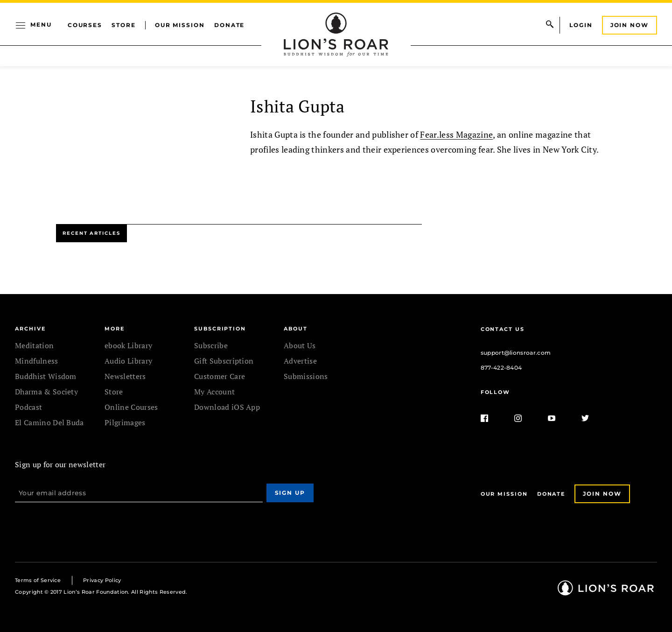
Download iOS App (227, 407)
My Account (214, 392)
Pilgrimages (125, 422)
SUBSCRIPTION (220, 329)
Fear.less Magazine (456, 134)
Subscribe (211, 345)
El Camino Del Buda (49, 422)
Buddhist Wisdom (46, 376)
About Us (300, 345)
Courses (85, 25)
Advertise (300, 361)
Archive (30, 329)
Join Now (630, 25)
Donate (230, 25)
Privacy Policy (102, 580)
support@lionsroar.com (516, 353)
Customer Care (220, 376)
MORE (115, 329)
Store (124, 25)
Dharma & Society (46, 392)
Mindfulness (37, 361)
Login (581, 25)
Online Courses (131, 407)
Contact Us (503, 329)
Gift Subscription (224, 361)
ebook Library (128, 345)
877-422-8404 (501, 368)
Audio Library (128, 361)
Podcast (28, 407)
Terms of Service (38, 580)
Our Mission (180, 25)
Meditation (34, 345)
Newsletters (125, 376)
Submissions (306, 376)
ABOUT (296, 329)
